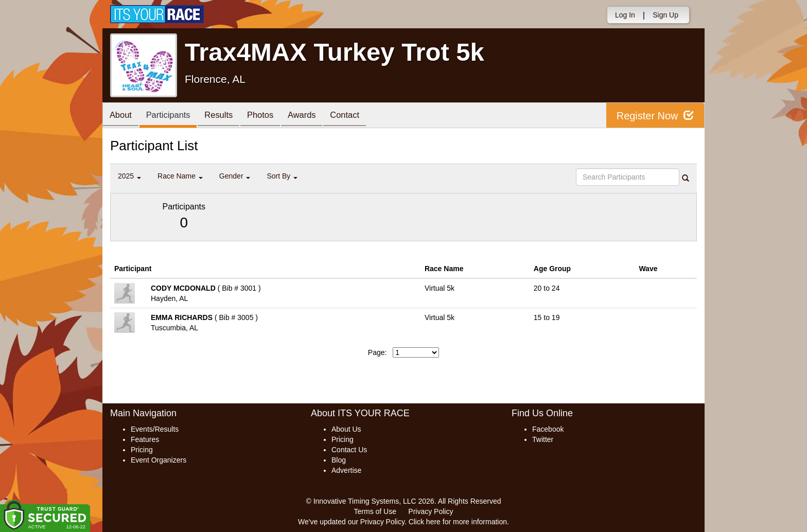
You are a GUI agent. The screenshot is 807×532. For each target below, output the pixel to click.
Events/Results (155, 429)
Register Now (655, 116)
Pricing (142, 450)
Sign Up (665, 15)
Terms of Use (375, 511)
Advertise (346, 470)
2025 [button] (129, 176)
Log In (625, 15)
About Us (346, 429)
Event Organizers (159, 460)
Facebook (548, 429)
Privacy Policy (431, 511)
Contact (360, 116)
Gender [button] (235, 176)
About (122, 116)
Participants (172, 116)
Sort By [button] (282, 176)
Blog (339, 460)
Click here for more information (458, 522)
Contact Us (349, 450)
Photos (270, 116)
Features (145, 439)
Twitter (543, 439)
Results (226, 116)
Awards (314, 116)
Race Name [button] (180, 176)
